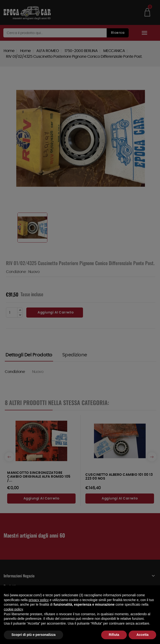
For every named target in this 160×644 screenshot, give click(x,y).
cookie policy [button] (13, 609)
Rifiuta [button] (114, 635)
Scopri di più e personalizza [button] (33, 635)
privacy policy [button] (39, 600)
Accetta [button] (142, 635)
